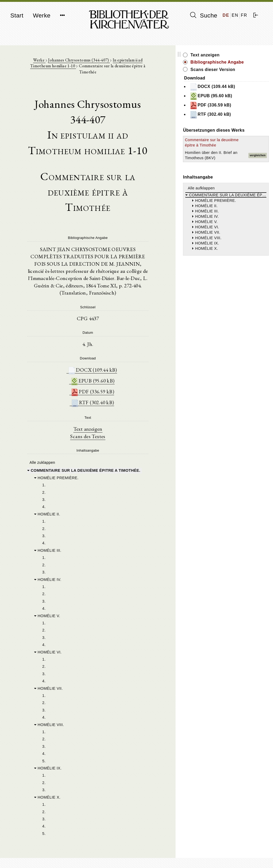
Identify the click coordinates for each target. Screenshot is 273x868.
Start (17, 15)
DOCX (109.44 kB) (107, 329)
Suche (204, 15)
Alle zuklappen (42, 423)
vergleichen (258, 181)
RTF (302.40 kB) (107, 362)
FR (244, 15)
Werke (42, 15)
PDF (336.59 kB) (107, 351)
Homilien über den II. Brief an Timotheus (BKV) (229, 180)
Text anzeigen (102, 389)
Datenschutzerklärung (228, 856)
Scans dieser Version (242, 75)
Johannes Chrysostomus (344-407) (73, 61)
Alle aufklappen (231, 216)
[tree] (102, 616)
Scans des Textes (102, 396)
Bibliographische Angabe (238, 65)
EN (235, 15)
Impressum (219, 851)
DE (226, 15)
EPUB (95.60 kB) (107, 340)
